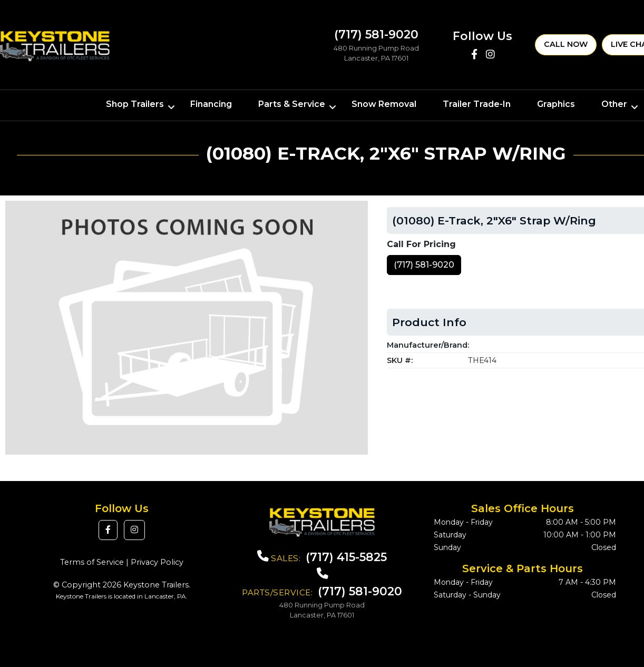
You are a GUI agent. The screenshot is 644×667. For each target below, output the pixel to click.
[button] (108, 530)
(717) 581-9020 (424, 265)
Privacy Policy (157, 562)
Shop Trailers (135, 104)
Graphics (556, 104)
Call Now (566, 44)
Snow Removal (384, 104)
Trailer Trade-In (477, 104)
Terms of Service (92, 562)
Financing (211, 104)
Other (614, 104)
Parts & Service (292, 104)
